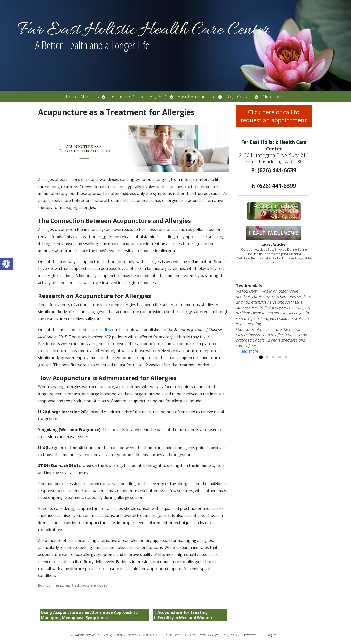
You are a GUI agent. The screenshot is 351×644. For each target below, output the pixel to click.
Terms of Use (208, 635)
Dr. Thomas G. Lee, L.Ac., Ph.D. (138, 97)
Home (72, 97)
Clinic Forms (274, 97)
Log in (271, 635)
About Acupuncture (197, 97)
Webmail (251, 635)
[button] (6, 264)
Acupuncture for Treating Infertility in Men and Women (183, 615)
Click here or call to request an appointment (274, 116)
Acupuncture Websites (88, 635)
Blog (230, 97)
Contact (244, 97)
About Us (90, 97)
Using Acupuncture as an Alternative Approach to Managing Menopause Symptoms (89, 615)
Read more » (250, 351)
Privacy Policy (229, 635)
